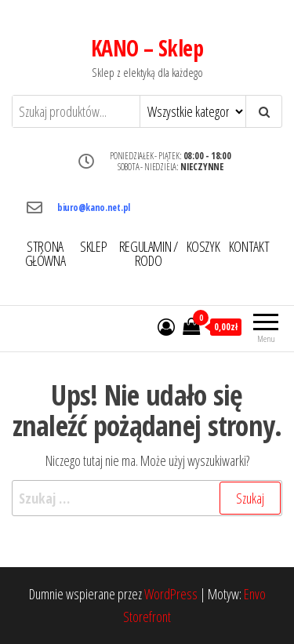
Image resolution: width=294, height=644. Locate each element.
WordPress (171, 594)
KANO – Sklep (147, 48)
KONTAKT (249, 246)
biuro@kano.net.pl (94, 207)
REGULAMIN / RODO (149, 253)
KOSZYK (203, 246)
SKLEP (93, 246)
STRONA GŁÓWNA (45, 253)
